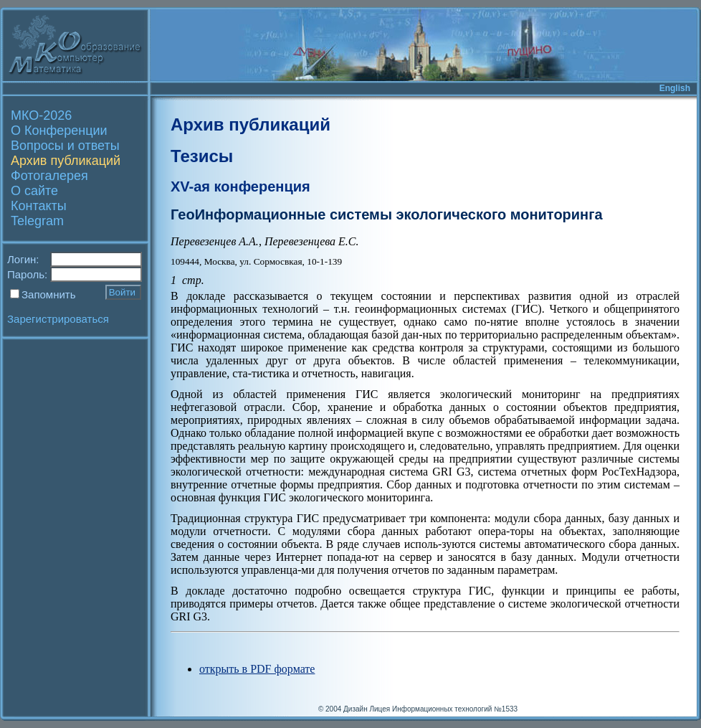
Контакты (39, 206)
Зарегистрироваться (58, 319)
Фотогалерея (49, 176)
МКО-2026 (41, 115)
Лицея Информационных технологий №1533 (443, 709)
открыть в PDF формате (257, 669)
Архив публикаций (66, 161)
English (675, 88)
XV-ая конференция (240, 186)
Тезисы (202, 156)
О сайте (34, 191)
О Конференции (59, 131)
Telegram (37, 221)
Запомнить (49, 294)
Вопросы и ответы (65, 146)
